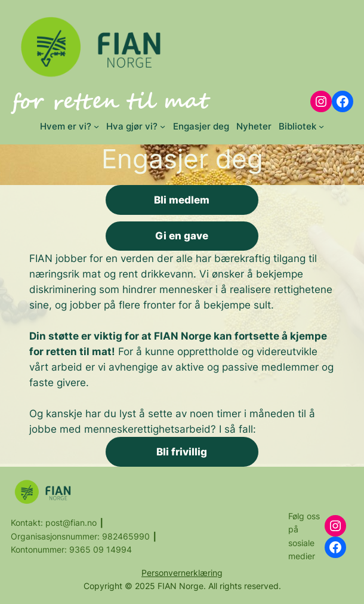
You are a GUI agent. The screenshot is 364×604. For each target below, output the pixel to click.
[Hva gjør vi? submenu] (163, 126)
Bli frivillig (182, 452)
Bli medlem (182, 200)
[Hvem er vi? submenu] (96, 126)
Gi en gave (182, 236)
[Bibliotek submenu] (321, 126)
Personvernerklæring (182, 573)
